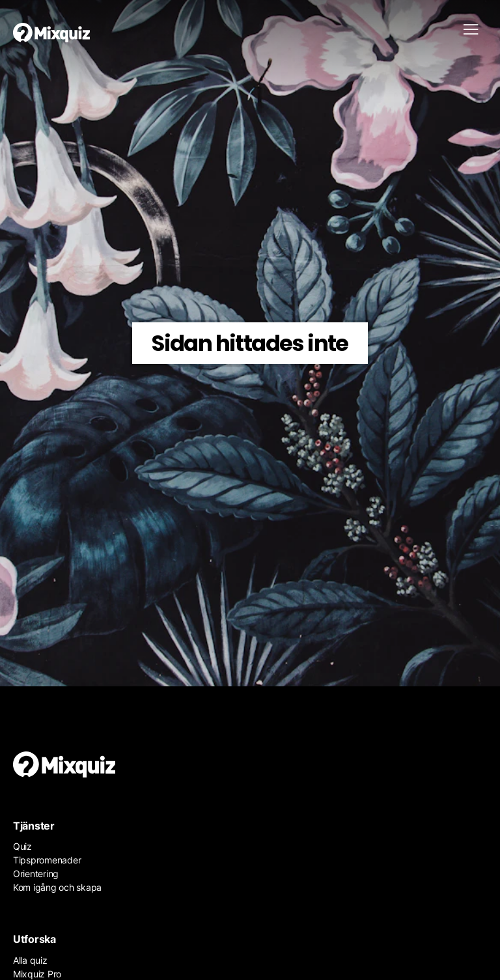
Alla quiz (30, 960)
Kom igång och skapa (57, 887)
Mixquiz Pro (37, 974)
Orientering (36, 874)
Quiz (22, 846)
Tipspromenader (47, 860)
